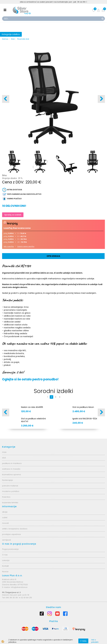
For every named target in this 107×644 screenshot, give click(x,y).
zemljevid (6, 540)
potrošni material (10, 486)
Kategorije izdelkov (11, 34)
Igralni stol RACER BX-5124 (85, 419)
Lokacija (6, 560)
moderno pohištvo (11, 491)
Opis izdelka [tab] (53, 256)
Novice (5, 572)
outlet (5, 518)
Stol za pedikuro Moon (83, 407)
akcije (5, 512)
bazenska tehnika (10, 503)
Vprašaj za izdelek (13, 215)
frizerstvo (6, 497)
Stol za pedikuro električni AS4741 (33, 420)
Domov (5, 39)
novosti (5, 523)
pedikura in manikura (12, 463)
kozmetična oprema (11, 475)
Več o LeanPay (9, 246)
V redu (83, 641)
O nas (5, 555)
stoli (4, 458)
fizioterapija (7, 480)
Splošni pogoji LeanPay (26, 246)
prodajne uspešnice (11, 534)
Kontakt (5, 566)
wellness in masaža (11, 469)
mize (4, 452)
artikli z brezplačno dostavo (15, 529)
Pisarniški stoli (23, 39)
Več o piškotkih (95, 641)
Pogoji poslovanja (10, 549)
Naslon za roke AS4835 (32, 407)
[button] (101, 99)
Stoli (13, 39)
